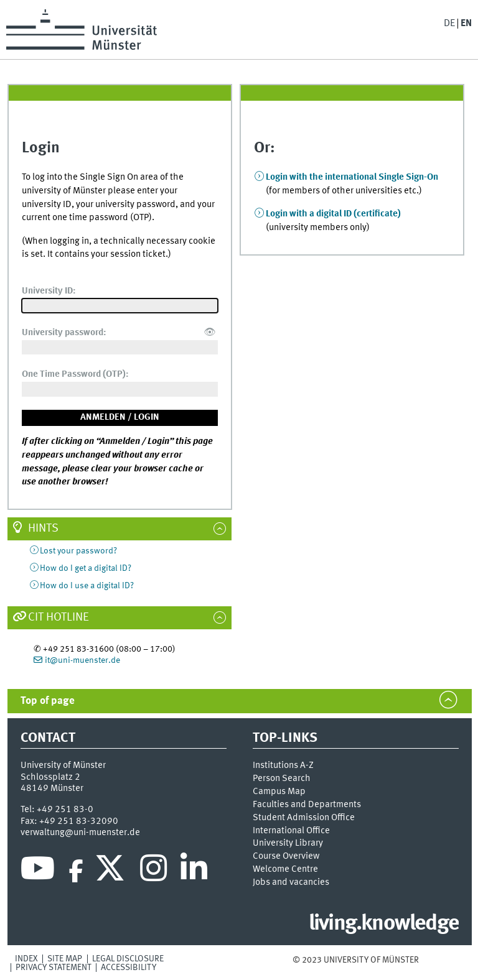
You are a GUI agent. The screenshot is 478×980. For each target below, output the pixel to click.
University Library (288, 843)
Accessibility (129, 968)
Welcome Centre (285, 869)
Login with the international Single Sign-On (352, 177)
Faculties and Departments (307, 805)
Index (26, 959)
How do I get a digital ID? (86, 568)
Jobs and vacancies (291, 882)
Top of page (48, 701)
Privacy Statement (54, 968)
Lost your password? (78, 551)
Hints (43, 529)
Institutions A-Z (283, 765)
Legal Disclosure (128, 959)
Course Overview (286, 856)
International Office (291, 831)
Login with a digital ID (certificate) (333, 214)
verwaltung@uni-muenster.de (80, 833)
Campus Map (279, 792)
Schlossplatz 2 (50, 777)
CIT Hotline (59, 617)
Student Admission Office (304, 818)
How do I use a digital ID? (87, 586)
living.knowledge (384, 924)
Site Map (65, 959)
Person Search (282, 779)
